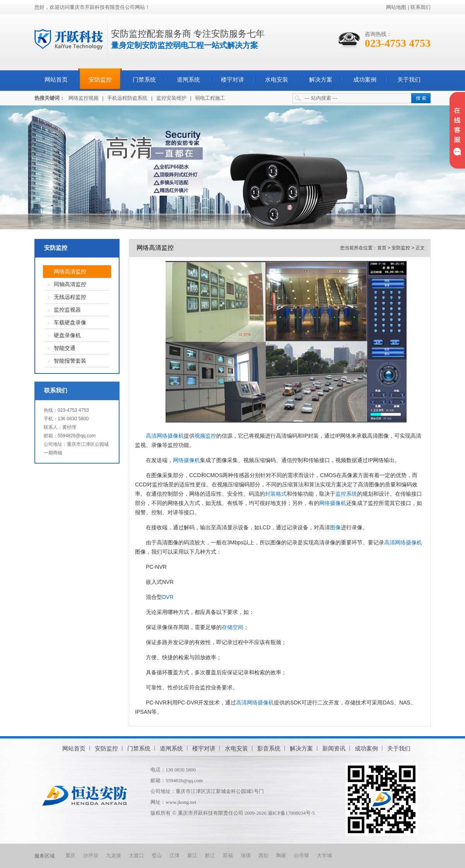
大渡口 (136, 855)
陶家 (281, 855)
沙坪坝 (91, 855)
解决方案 (321, 80)
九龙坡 (114, 855)
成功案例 (365, 80)
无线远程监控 (70, 297)
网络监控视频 (84, 98)
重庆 (70, 855)
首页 (382, 248)
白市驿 (302, 855)
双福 (228, 855)
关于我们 (409, 80)
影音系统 (269, 748)
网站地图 (396, 7)
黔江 (210, 855)
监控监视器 (67, 310)
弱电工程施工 (210, 98)
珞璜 (246, 855)
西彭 (263, 855)
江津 (174, 855)
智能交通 (65, 348)
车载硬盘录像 (70, 323)
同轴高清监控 (70, 284)
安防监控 (100, 80)
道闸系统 (188, 80)
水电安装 (277, 80)
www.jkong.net (181, 802)
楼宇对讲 (232, 80)
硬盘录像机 (67, 335)
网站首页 (56, 80)
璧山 (157, 855)
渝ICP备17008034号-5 (291, 813)
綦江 (192, 855)
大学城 (324, 855)
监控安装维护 (171, 98)
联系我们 (421, 7)
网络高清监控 (70, 272)
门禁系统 (144, 80)
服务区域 (44, 856)
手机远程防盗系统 (127, 98)
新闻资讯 (334, 748)
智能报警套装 (70, 361)
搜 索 (421, 98)
